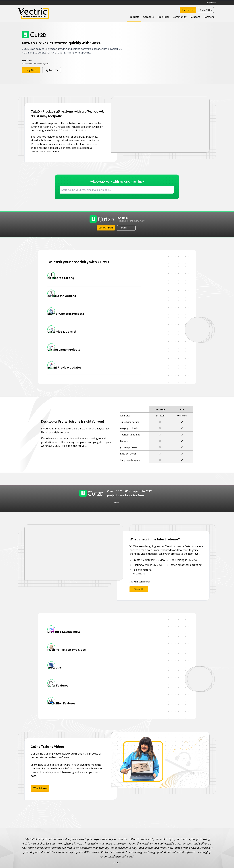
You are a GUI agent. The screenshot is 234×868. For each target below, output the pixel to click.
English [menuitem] (211, 3)
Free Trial (163, 17)
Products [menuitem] (134, 17)
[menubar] (211, 3)
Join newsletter (156, 860)
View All (117, 481)
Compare (148, 17)
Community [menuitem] (180, 17)
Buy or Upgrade (106, 228)
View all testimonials (117, 829)
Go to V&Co (206, 10)
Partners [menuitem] (209, 17)
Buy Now (31, 70)
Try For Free (188, 10)
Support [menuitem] (195, 17)
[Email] (106, 860)
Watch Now (40, 746)
